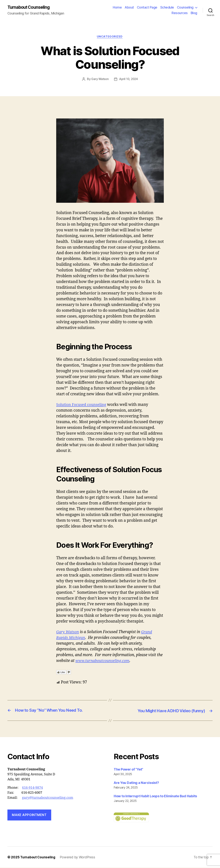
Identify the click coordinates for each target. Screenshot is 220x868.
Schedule (167, 8)
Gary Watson (99, 80)
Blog (194, 13)
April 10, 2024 (129, 80)
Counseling (185, 8)
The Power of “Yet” (128, 770)
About (129, 8)
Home (117, 8)
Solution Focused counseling (82, 405)
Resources (180, 13)
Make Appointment (29, 815)
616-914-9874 (32, 788)
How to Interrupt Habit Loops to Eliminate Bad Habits (155, 796)
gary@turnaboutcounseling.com (48, 798)
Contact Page (147, 8)
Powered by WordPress (78, 858)
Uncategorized (110, 37)
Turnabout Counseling (29, 7)
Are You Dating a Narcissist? (136, 783)
